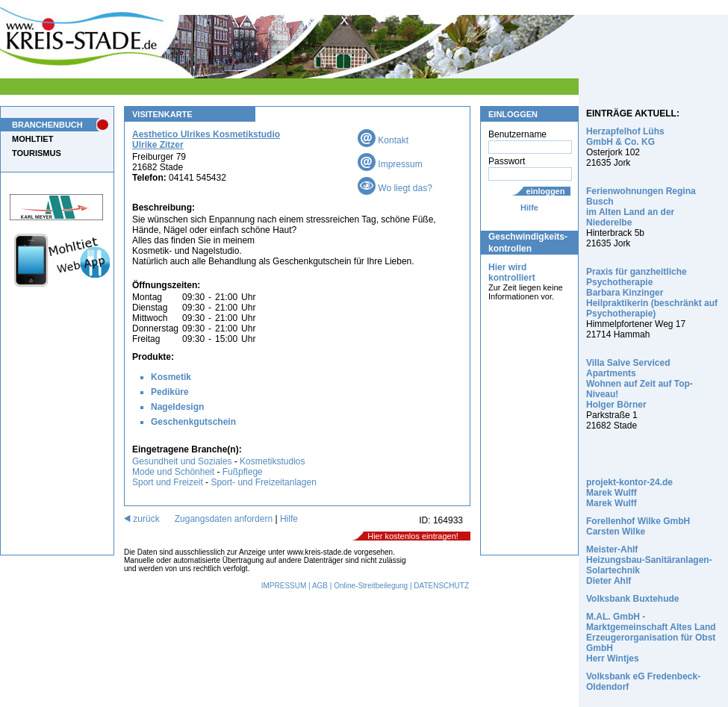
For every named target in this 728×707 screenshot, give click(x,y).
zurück (142, 519)
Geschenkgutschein (193, 422)
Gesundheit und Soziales (182, 461)
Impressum (390, 164)
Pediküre (170, 392)
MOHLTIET (32, 139)
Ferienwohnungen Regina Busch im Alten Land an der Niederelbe (641, 207)
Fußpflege (243, 472)
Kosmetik (171, 377)
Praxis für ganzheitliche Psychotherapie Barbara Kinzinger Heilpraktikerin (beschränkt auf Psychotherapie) (652, 293)
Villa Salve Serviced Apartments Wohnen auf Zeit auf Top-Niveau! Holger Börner (640, 384)
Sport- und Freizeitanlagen (263, 482)
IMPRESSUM (284, 586)
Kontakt (383, 140)
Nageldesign (177, 407)
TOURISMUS (37, 153)
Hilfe (529, 208)
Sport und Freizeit (169, 482)
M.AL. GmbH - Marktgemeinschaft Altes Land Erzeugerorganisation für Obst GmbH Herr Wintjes (651, 638)
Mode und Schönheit (173, 472)
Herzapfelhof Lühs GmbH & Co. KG (625, 137)
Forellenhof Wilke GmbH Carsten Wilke (638, 526)
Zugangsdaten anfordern (224, 519)
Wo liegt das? (395, 188)
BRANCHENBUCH (47, 125)
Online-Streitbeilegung (371, 586)
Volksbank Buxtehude (632, 599)
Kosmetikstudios (272, 461)
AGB (320, 586)
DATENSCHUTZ (441, 586)
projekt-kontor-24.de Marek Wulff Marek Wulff (629, 493)
